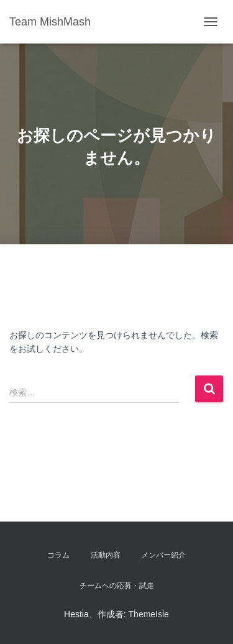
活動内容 (106, 555)
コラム (58, 555)
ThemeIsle (149, 614)
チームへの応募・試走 (117, 586)
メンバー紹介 (163, 555)
